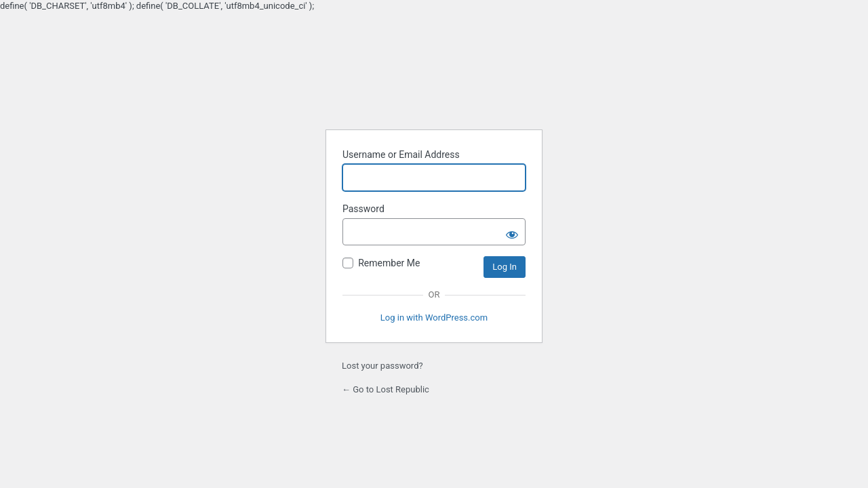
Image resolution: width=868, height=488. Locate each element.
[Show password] (512, 232)
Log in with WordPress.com (434, 318)
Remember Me (389, 263)
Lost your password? (382, 366)
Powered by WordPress (434, 84)
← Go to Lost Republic (386, 389)
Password (363, 209)
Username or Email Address (401, 155)
